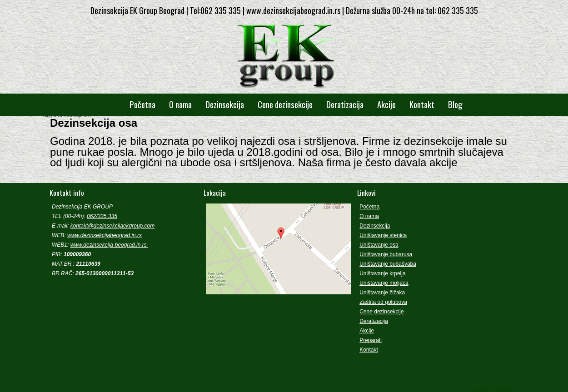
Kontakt (422, 104)
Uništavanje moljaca (384, 283)
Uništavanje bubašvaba (388, 264)
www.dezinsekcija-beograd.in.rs (109, 245)
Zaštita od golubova (383, 302)
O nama (180, 104)
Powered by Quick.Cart (490, 389)
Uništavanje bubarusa (386, 254)
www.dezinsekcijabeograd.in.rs (105, 235)
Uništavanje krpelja (382, 273)
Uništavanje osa (379, 245)
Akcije (386, 104)
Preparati (371, 340)
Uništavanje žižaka (382, 293)
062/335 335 (102, 216)
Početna (142, 104)
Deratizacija (345, 104)
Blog (455, 104)
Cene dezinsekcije (285, 104)
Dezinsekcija (225, 104)
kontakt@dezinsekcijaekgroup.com (113, 226)
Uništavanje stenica (383, 235)
